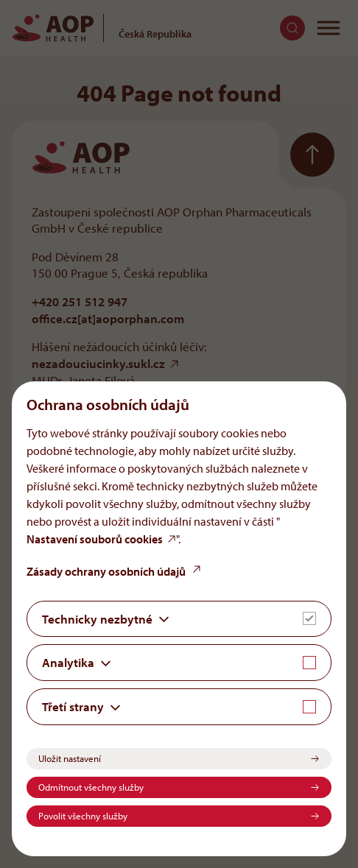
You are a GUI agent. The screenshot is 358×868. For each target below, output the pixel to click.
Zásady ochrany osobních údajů (106, 571)
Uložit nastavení (70, 758)
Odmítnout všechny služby (91, 787)
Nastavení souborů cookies (95, 539)
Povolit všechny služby (83, 816)
